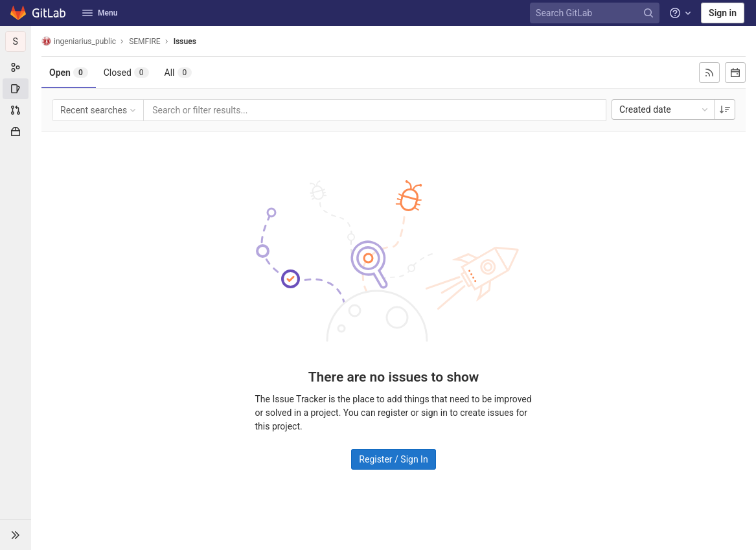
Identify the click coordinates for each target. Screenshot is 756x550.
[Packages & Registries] (16, 132)
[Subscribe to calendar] (735, 73)
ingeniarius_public (79, 41)
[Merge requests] (16, 110)
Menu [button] (100, 13)
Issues (185, 41)
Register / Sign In (393, 459)
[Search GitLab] (597, 13)
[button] (16, 534)
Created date (665, 109)
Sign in (723, 13)
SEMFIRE (145, 41)
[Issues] (16, 89)
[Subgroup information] (16, 67)
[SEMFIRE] (16, 41)
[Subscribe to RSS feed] (709, 73)
